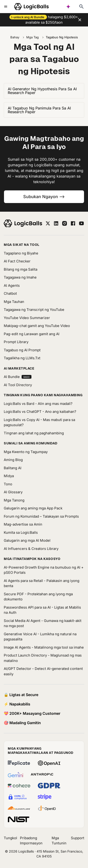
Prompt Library (16, 342)
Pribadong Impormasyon (31, 841)
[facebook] (73, 223)
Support (78, 838)
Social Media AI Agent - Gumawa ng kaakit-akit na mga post (43, 623)
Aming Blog (13, 460)
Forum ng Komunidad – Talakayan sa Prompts (41, 516)
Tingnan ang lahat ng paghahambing (34, 433)
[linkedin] (56, 223)
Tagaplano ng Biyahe (21, 253)
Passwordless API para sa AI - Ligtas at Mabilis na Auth (42, 610)
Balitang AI (13, 468)
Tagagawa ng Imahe (20, 277)
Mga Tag (33, 37)
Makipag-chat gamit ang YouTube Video (37, 326)
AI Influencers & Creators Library (31, 549)
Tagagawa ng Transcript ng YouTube (34, 310)
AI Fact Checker (17, 261)
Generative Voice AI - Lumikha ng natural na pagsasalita (40, 637)
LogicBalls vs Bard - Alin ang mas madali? (38, 404)
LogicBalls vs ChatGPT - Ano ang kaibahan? (40, 412)
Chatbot (10, 293)
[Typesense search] (81, 7)
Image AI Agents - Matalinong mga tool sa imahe (44, 647)
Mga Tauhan (14, 302)
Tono (8, 484)
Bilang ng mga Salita (21, 269)
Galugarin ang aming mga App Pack (33, 508)
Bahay (15, 37)
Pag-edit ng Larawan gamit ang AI (32, 334)
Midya (9, 476)
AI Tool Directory (18, 385)
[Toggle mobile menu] (6, 7)
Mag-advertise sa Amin (23, 524)
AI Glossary (13, 492)
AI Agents (12, 285)
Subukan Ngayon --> (44, 197)
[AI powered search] (68, 7)
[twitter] (48, 223)
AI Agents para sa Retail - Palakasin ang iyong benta (42, 583)
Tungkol (10, 838)
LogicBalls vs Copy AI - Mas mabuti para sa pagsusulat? (39, 422)
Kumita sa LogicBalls (21, 532)
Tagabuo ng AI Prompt (22, 350)
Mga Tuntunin (59, 841)
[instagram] (65, 223)
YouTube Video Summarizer (27, 318)
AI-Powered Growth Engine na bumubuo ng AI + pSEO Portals (44, 570)
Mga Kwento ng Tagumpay (26, 452)
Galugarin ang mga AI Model (27, 540)
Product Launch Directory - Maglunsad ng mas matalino (43, 658)
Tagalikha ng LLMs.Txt (22, 358)
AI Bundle (18, 377)
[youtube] (81, 223)
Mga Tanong (14, 500)
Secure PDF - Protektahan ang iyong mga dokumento (38, 597)
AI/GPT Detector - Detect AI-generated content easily (43, 671)
